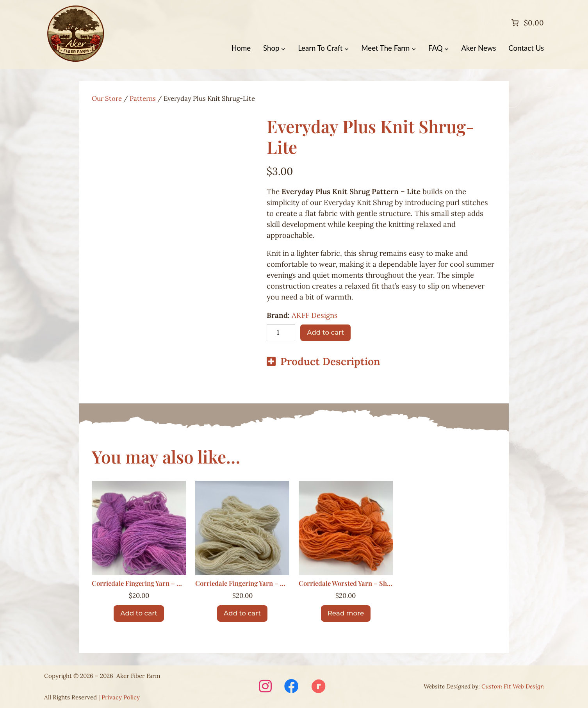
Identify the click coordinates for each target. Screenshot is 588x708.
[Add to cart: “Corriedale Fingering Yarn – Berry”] (139, 613)
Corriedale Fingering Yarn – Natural (242, 584)
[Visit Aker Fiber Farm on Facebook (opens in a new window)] (291, 687)
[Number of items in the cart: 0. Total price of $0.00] (527, 23)
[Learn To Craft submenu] (347, 48)
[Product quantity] (281, 333)
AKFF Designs (315, 315)
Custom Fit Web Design (513, 686)
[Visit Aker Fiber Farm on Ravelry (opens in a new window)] (318, 687)
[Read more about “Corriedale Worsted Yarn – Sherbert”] (346, 613)
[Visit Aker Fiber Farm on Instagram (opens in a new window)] (265, 687)
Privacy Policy (121, 697)
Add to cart (325, 332)
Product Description (330, 361)
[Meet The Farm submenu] (414, 48)
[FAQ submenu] (446, 48)
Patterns (143, 98)
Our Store (107, 98)
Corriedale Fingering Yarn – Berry (139, 584)
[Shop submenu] (283, 48)
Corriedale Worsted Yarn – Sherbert (346, 584)
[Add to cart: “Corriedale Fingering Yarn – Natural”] (242, 613)
